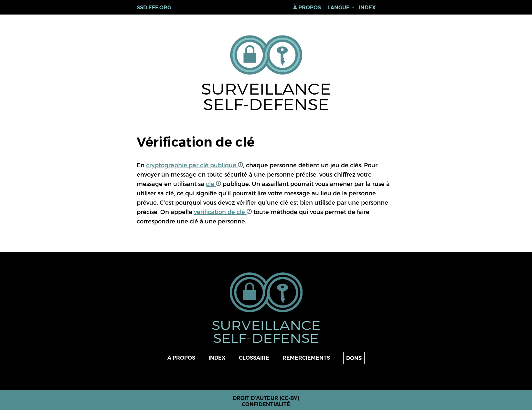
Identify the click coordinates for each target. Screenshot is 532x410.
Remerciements (306, 358)
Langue (339, 8)
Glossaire (254, 358)
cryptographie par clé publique (195, 165)
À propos (307, 8)
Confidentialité (266, 404)
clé (213, 184)
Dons (354, 358)
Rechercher (390, 8)
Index (367, 8)
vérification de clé (223, 212)
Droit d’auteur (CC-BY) (266, 398)
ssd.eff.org (154, 8)
